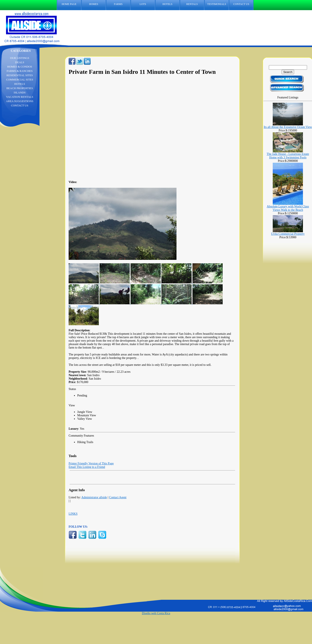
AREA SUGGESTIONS (20, 101)
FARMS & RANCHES (20, 71)
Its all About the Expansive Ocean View (288, 127)
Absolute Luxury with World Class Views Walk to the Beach (288, 208)
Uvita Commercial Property (288, 234)
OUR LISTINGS (20, 58)
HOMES (94, 4)
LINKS (73, 514)
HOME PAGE (69, 4)
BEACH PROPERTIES (20, 88)
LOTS (143, 4)
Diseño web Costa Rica (156, 613)
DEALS (20, 62)
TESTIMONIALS (217, 4)
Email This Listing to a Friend (87, 467)
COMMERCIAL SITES (20, 80)
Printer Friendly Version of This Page (91, 463)
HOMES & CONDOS (20, 67)
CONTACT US (241, 4)
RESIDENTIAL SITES (20, 75)
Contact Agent (118, 497)
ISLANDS (20, 92)
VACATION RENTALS (20, 97)
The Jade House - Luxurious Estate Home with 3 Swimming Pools (288, 156)
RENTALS (192, 4)
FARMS (118, 4)
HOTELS (167, 4)
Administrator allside (94, 497)
